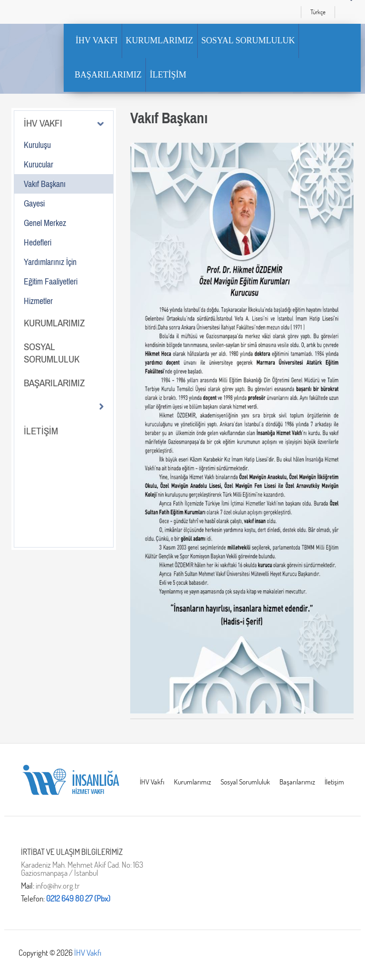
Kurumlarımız (192, 782)
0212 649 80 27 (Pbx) (78, 898)
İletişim (334, 782)
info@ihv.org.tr (58, 886)
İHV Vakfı (152, 782)
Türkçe (318, 12)
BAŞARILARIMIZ (108, 75)
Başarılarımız (297, 782)
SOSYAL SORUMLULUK (248, 40)
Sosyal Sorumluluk (245, 782)
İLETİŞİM (168, 75)
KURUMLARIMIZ (160, 40)
